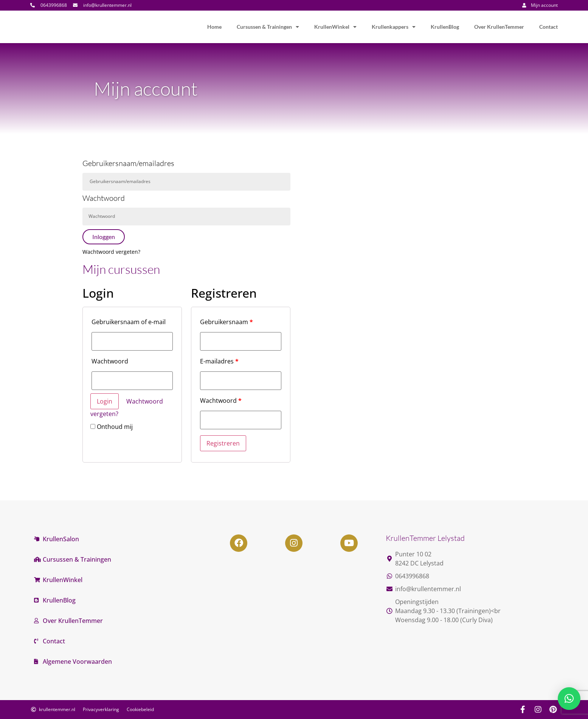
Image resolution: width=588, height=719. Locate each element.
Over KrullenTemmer (499, 27)
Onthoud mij (112, 427)
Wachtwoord (104, 199)
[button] (569, 699)
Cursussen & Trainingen (268, 27)
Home (214, 27)
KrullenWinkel (335, 27)
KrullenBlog (445, 27)
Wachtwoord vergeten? (111, 252)
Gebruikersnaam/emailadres (128, 164)
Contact (548, 27)
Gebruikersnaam (227, 322)
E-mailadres (219, 361)
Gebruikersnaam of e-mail (129, 322)
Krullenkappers (394, 27)
